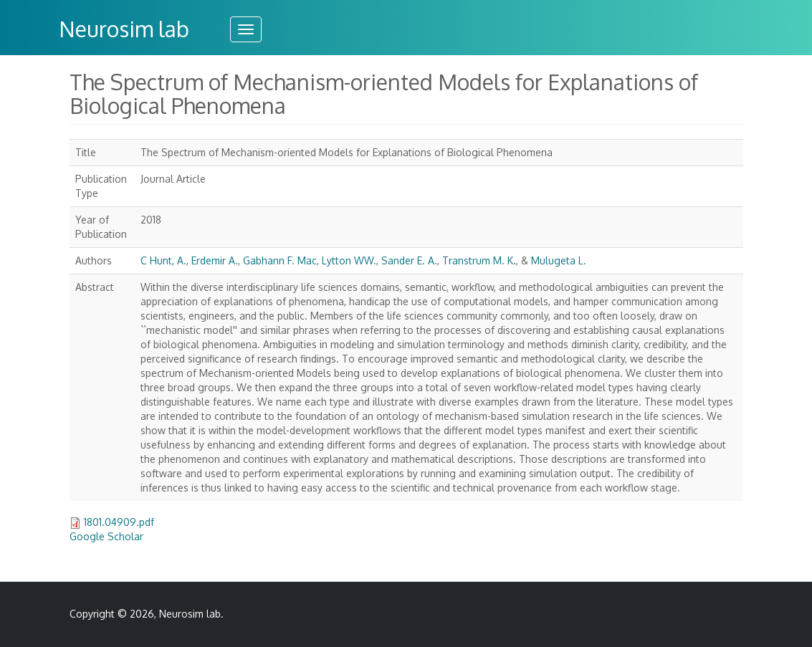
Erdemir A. (215, 260)
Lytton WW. (349, 260)
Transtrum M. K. (479, 260)
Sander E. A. (409, 260)
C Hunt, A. (163, 260)
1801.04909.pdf (119, 522)
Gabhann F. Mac (280, 260)
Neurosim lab (124, 29)
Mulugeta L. (559, 260)
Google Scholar (106, 536)
